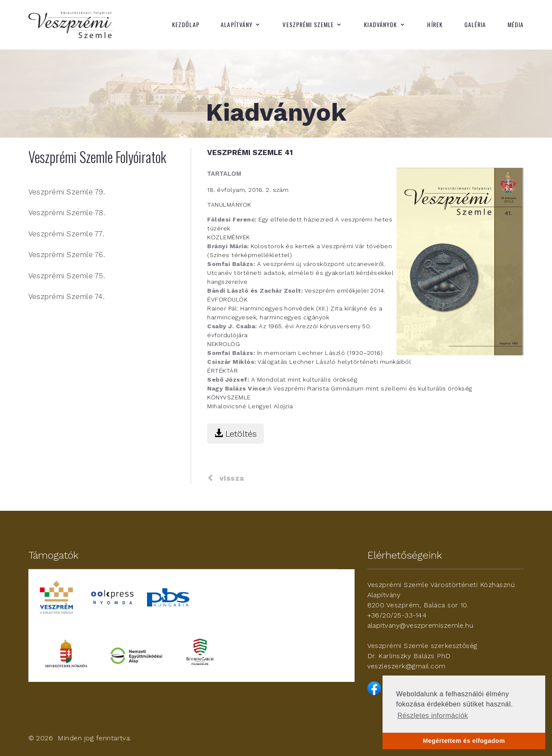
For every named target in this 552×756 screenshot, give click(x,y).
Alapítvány (237, 25)
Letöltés (236, 434)
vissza (225, 478)
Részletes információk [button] (433, 716)
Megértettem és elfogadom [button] (464, 741)
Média (516, 25)
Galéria (475, 25)
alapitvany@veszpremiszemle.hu (420, 625)
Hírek (435, 25)
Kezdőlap (186, 25)
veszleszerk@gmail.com (406, 666)
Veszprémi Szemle (308, 25)
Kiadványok (380, 25)
